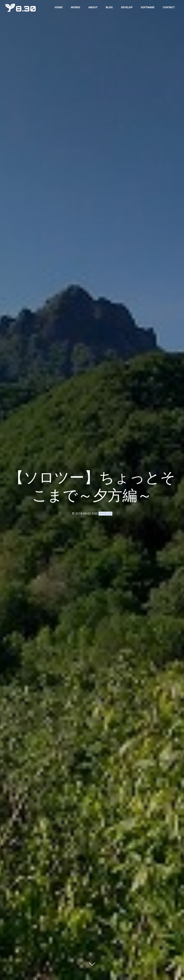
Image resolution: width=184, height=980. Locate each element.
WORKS (75, 7)
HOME (58, 7)
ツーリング (105, 514)
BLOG (109, 7)
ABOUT (93, 7)
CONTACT (169, 7)
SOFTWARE (147, 7)
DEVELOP (127, 7)
